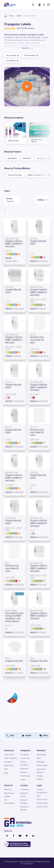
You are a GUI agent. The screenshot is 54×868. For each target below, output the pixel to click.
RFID (39, 758)
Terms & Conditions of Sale (42, 793)
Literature (8, 762)
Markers (24, 772)
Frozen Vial (25, 758)
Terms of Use (42, 799)
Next (48, 133)
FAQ (6, 769)
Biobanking (41, 755)
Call (12, 736)
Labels (19, 16)
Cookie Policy (42, 807)
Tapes (23, 780)
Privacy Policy (42, 803)
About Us (8, 790)
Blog (6, 773)
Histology (40, 762)
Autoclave (24, 769)
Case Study (9, 766)
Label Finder (9, 755)
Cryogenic (24, 755)
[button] (8, 87)
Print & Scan (25, 776)
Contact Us (25, 790)
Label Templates (11, 758)
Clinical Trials (42, 766)
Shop (12, 16)
